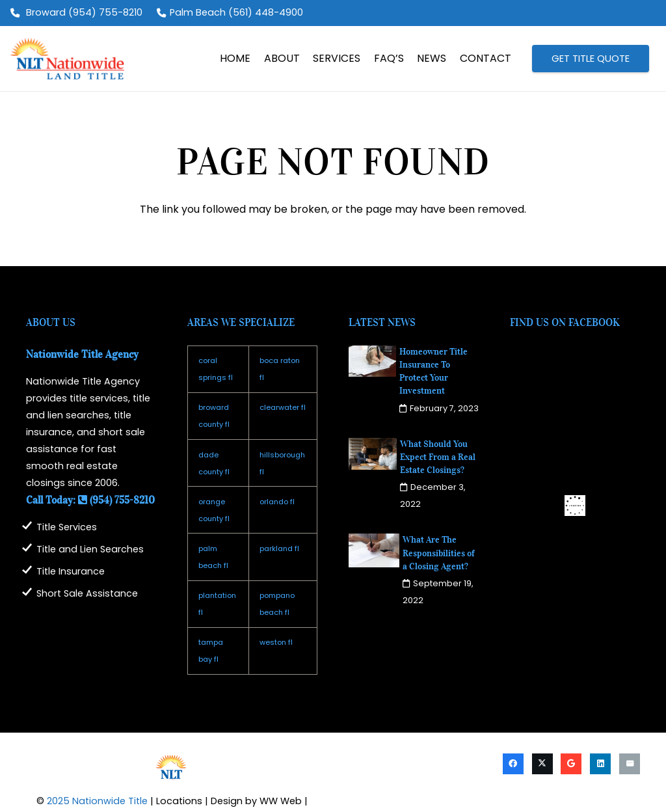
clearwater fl (283, 407)
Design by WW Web (256, 801)
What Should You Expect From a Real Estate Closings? (438, 457)
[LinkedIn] (600, 764)
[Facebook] (513, 764)
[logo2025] (67, 59)
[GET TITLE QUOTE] (591, 59)
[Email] (630, 764)
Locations (179, 801)
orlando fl (277, 502)
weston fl (276, 642)
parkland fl (279, 548)
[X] (542, 764)
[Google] (571, 764)
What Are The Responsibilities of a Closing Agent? (439, 553)
